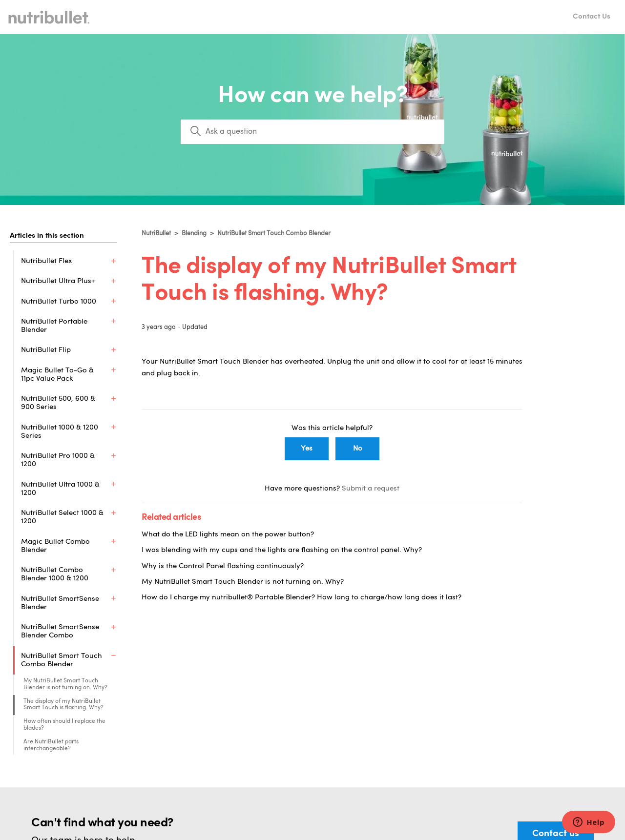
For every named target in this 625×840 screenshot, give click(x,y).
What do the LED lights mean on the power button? (228, 535)
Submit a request (371, 489)
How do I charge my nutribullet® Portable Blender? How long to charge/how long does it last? (302, 598)
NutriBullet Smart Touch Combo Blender (274, 234)
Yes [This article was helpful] (307, 449)
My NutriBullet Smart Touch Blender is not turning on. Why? (65, 704)
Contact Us (592, 17)
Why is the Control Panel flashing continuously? (223, 566)
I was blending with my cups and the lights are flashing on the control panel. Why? (282, 550)
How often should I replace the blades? (64, 744)
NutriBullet (156, 234)
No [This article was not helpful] (358, 449)
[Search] (312, 132)
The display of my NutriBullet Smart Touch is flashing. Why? (63, 724)
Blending (194, 234)
